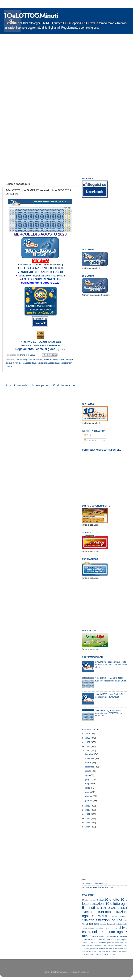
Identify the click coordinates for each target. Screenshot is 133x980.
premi (62, 349)
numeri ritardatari (90, 943)
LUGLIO (58, 272)
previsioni (102, 943)
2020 (88, 750)
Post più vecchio (64, 385)
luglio (87, 775)
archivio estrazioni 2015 (102, 937)
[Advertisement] (41, 57)
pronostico (94, 949)
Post (87, 435)
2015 (88, 823)
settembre (90, 767)
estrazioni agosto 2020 (48, 363)
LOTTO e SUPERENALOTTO (41, 279)
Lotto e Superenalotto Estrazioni (97, 887)
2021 (88, 746)
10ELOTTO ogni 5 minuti (112, 908)
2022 (88, 742)
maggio (88, 784)
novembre (90, 758)
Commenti (90, 440)
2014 (88, 827)
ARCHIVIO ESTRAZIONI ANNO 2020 (41, 342)
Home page (40, 385)
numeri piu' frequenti (119, 940)
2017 (88, 814)
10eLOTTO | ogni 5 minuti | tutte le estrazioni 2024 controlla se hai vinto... (111, 664)
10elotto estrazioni (119, 917)
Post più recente (17, 385)
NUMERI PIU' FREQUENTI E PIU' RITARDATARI (42, 276)
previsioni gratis (121, 945)
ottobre (88, 763)
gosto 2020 (52, 283)
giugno (88, 779)
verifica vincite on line (106, 954)
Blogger (85, 972)
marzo (88, 792)
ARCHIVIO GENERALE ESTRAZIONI (41, 345)
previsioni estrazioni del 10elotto (100, 945)
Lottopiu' (103, 924)
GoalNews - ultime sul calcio (96, 884)
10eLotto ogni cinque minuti (29, 359)
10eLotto (89, 912)
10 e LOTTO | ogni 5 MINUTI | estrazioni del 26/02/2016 (110, 695)
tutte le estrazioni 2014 (118, 949)
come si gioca (45, 349)
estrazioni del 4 (32, 283)
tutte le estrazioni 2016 (111, 952)
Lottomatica (92, 924)
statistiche (104, 949)
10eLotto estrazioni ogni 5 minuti (105, 914)
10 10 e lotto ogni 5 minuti (93, 900)
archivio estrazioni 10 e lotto (101, 928)
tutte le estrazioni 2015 (91, 952)
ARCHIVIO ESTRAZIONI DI (37, 272)
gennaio (89, 801)
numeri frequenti (103, 940)
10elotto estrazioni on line (102, 920)
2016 (88, 818)
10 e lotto (112, 899)
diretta (46, 359)
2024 (88, 734)
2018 (88, 810)
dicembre (89, 754)
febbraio (89, 796)
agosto (88, 771)
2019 (88, 806)
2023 (88, 738)
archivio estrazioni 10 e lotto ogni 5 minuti (105, 932)
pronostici (86, 949)
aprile (88, 788)
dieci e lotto (117, 936)
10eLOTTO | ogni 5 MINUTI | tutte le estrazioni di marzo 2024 (110, 679)
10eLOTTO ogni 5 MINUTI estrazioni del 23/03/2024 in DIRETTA (108, 713)
